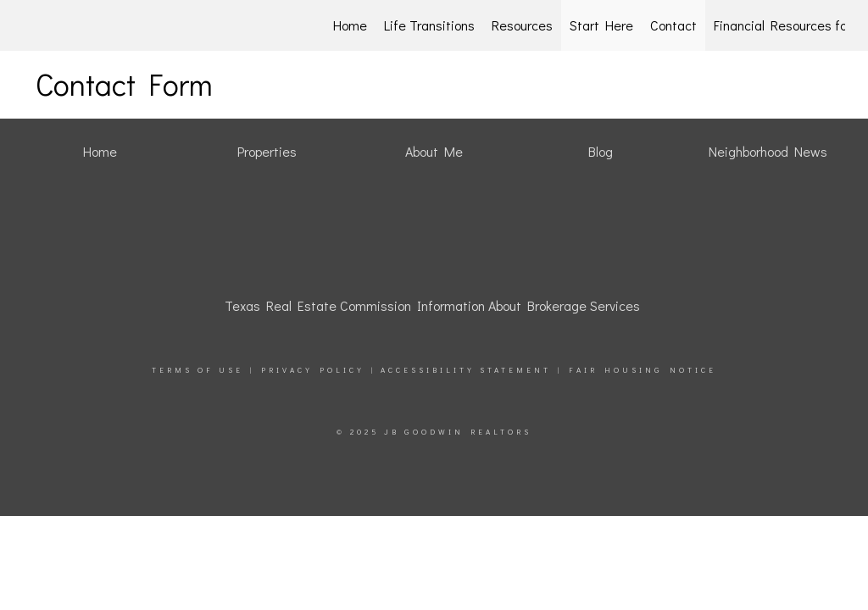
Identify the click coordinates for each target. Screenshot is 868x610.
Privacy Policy (313, 370)
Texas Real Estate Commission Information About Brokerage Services (432, 305)
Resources (522, 25)
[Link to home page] (113, 25)
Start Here (601, 25)
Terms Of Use (198, 370)
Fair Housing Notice (643, 370)
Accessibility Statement (466, 370)
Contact (673, 25)
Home (350, 25)
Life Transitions (429, 25)
